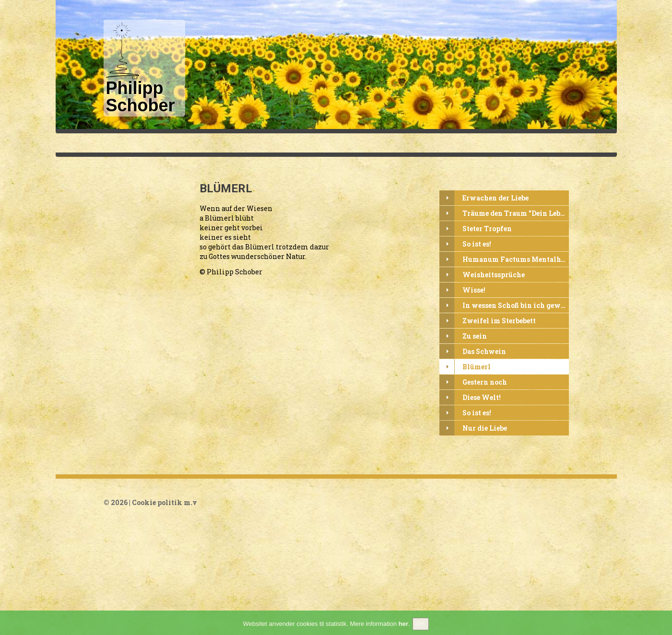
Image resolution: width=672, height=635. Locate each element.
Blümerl (477, 367)
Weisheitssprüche (494, 275)
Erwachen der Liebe (495, 198)
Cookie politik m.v (165, 502)
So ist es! (477, 244)
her (403, 626)
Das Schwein (484, 352)
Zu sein (475, 336)
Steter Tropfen (487, 229)
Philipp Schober (267, 143)
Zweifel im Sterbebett (499, 321)
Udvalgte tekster (410, 143)
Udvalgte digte (479, 143)
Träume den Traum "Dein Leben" (516, 214)
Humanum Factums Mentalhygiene (516, 260)
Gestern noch (485, 382)
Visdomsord (540, 143)
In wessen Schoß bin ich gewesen (516, 306)
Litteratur (593, 143)
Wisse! (474, 290)
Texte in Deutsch (338, 143)
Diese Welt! (482, 398)
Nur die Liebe (485, 429)
